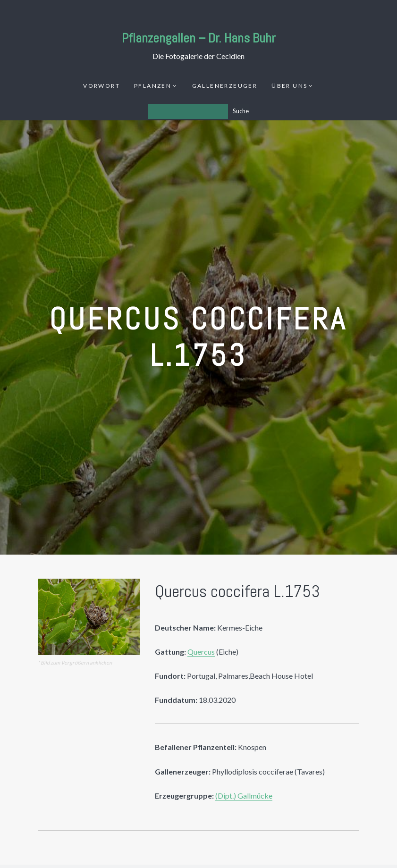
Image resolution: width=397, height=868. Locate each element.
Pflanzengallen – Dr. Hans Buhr (199, 38)
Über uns (289, 86)
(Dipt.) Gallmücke (244, 796)
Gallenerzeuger (225, 86)
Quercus (201, 652)
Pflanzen (153, 86)
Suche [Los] (241, 111)
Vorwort (101, 86)
